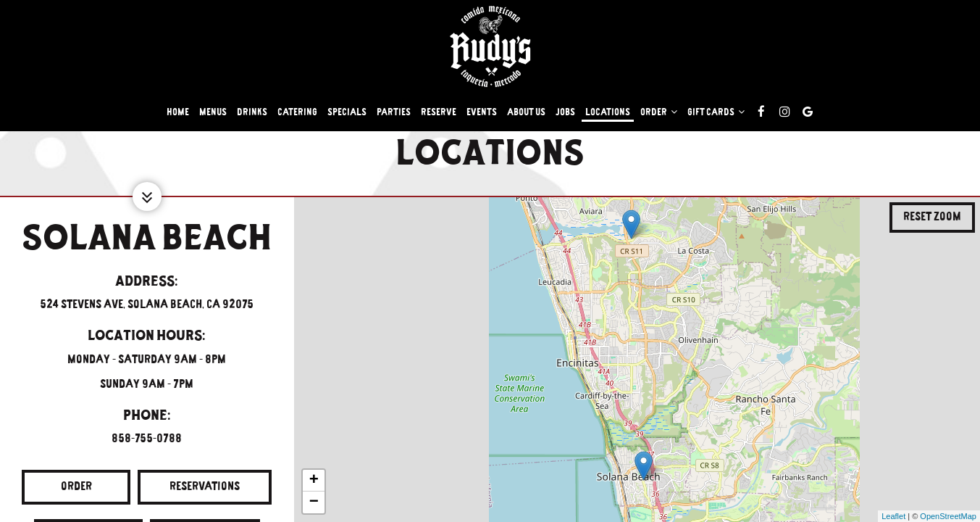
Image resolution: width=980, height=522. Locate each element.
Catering (297, 112)
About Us (526, 112)
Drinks (252, 112)
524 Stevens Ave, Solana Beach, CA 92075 (147, 304)
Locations (608, 112)
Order (57, 492)
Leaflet (893, 516)
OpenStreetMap (948, 516)
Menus (213, 112)
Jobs (565, 112)
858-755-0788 (147, 439)
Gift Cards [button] (716, 112)
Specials (347, 112)
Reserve (439, 112)
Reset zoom (932, 217)
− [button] (314, 502)
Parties (394, 112)
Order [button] (659, 112)
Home (178, 112)
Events (482, 112)
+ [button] (314, 481)
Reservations (189, 492)
